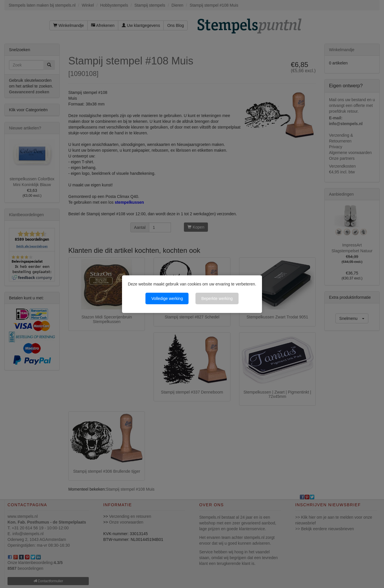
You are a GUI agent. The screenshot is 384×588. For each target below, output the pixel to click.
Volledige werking (167, 298)
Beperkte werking (217, 298)
